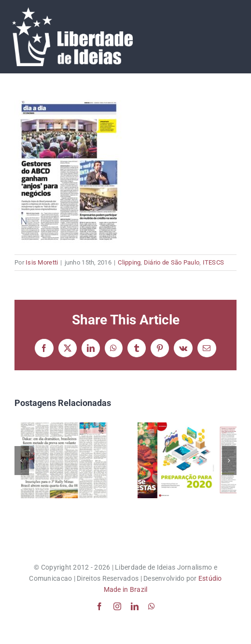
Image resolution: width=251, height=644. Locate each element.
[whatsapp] (152, 606)
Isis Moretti (42, 262)
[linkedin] (135, 606)
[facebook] (99, 606)
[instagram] (117, 606)
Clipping (129, 262)
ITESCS (214, 262)
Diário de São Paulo (172, 262)
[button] (22, 461)
